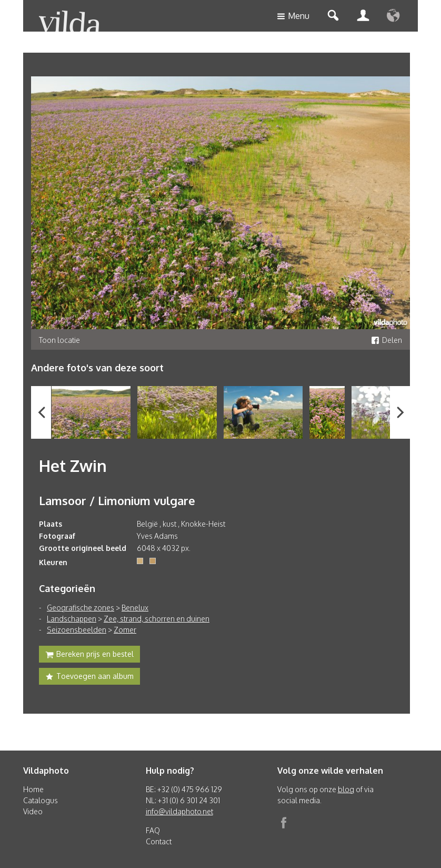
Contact (159, 841)
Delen (387, 340)
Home (33, 789)
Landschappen (72, 619)
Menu (293, 17)
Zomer (125, 630)
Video (33, 811)
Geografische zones (81, 608)
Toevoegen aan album (89, 677)
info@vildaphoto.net (179, 811)
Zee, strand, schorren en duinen (157, 619)
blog (346, 789)
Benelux (135, 608)
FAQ (153, 830)
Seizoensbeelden (77, 630)
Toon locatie (59, 340)
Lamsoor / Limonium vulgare (117, 500)
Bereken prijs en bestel (89, 655)
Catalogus (41, 800)
